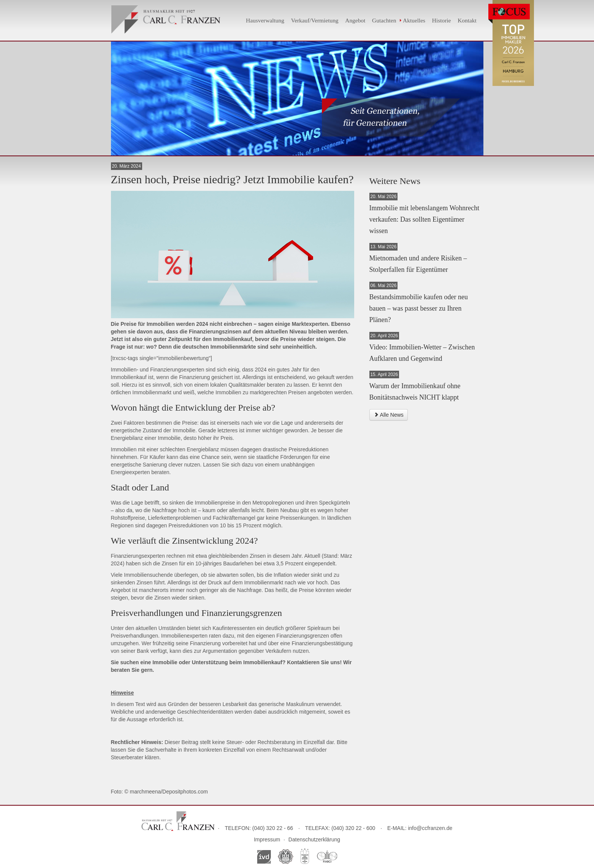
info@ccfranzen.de (430, 828)
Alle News (389, 415)
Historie (442, 20)
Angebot (355, 20)
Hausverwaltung (265, 20)
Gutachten (384, 20)
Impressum (267, 839)
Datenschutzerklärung (314, 839)
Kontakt (467, 20)
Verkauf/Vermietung (315, 20)
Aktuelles (414, 20)
